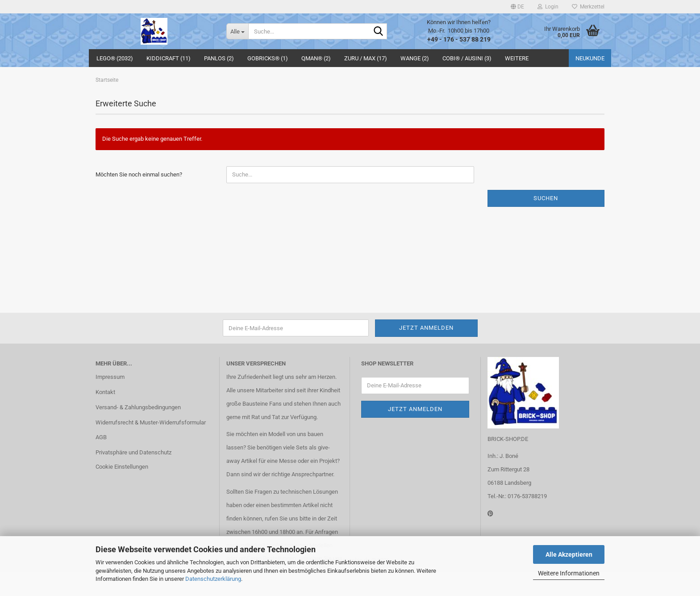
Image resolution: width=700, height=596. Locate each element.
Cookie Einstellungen (122, 467)
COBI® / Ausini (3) (467, 58)
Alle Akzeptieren (569, 554)
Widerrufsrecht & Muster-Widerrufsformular (151, 422)
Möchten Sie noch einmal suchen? (139, 174)
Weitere (517, 58)
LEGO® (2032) (115, 58)
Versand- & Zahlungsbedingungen (138, 407)
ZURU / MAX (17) (366, 58)
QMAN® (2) (316, 58)
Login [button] (548, 7)
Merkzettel (588, 7)
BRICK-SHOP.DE (508, 439)
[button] (517, 7)
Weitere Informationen (569, 573)
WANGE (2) (415, 58)
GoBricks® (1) (268, 58)
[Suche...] (237, 31)
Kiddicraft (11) (169, 58)
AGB (101, 437)
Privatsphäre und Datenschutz (133, 452)
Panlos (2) (219, 58)
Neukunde (590, 58)
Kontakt (105, 392)
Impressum (110, 377)
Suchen (546, 198)
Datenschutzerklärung (213, 579)
